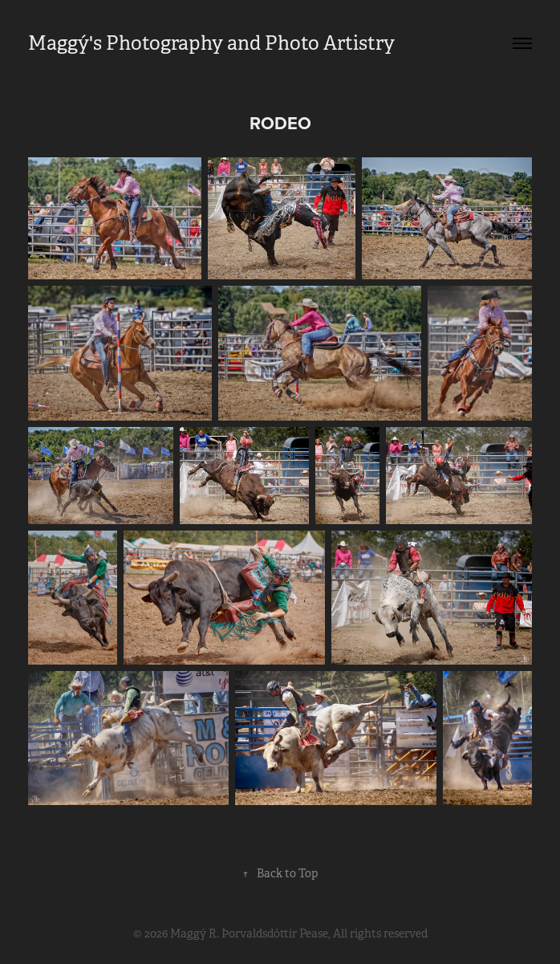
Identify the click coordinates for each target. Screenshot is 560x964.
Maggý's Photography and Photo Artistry (211, 43)
